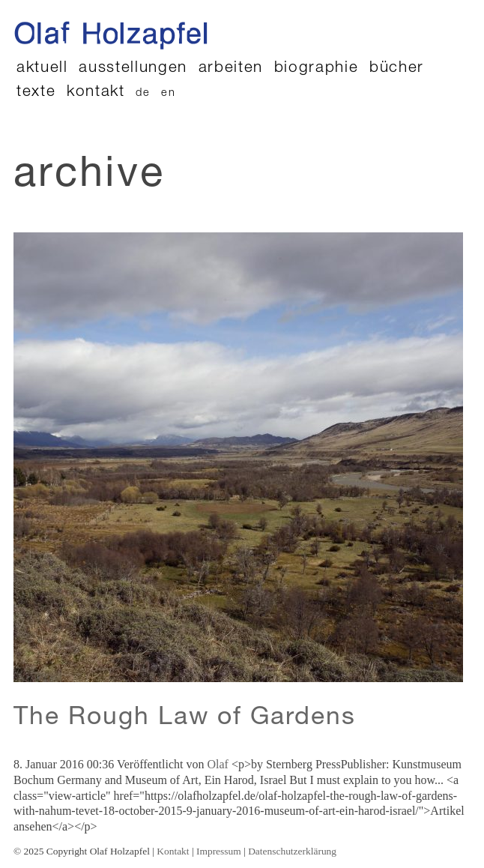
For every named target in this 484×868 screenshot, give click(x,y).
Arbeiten (231, 69)
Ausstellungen (133, 69)
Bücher (397, 69)
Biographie (317, 69)
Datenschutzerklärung (292, 851)
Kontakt (96, 93)
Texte (36, 93)
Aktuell (42, 69)
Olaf (217, 764)
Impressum (219, 851)
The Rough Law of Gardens (185, 719)
